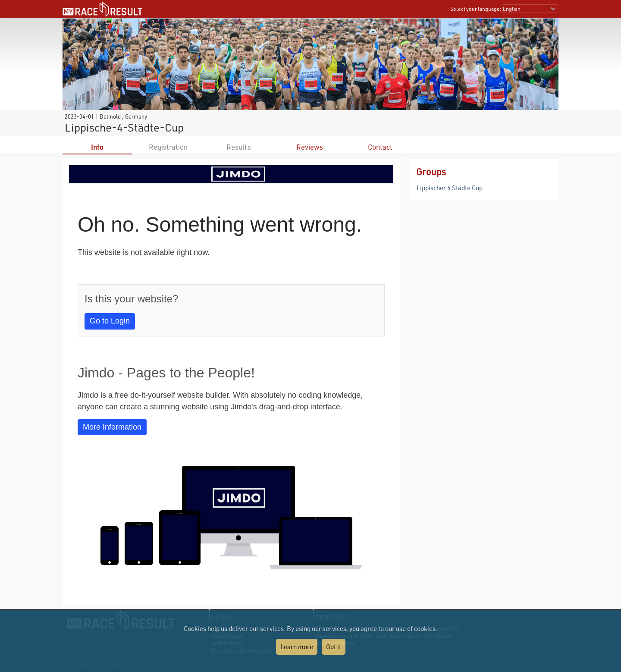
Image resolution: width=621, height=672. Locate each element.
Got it (334, 647)
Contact (380, 147)
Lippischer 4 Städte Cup (450, 188)
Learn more (297, 647)
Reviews (310, 147)
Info (97, 147)
